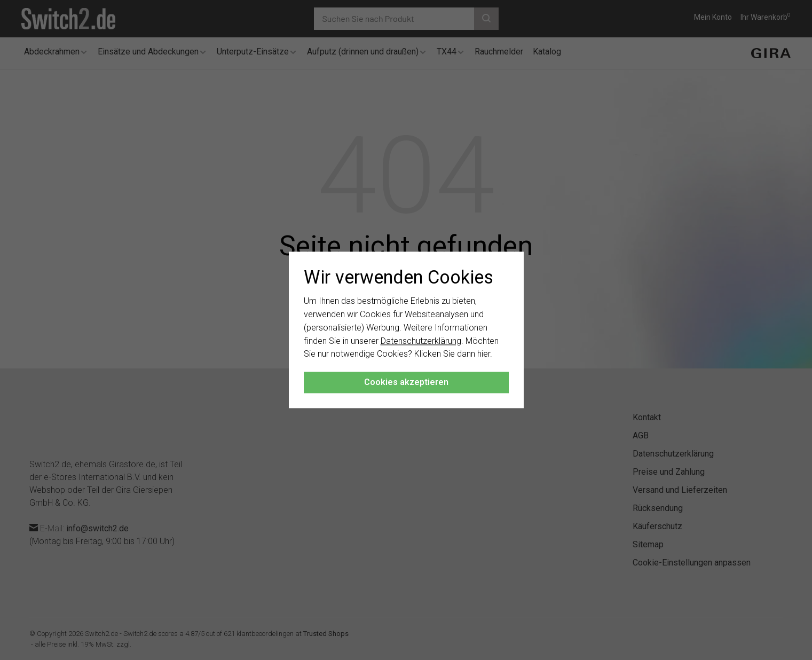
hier (484, 354)
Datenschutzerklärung (421, 341)
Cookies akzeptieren (406, 383)
